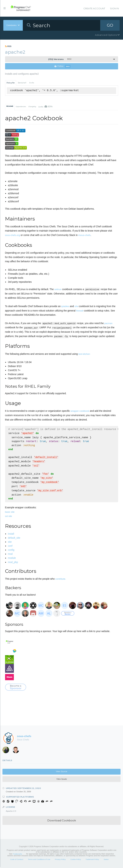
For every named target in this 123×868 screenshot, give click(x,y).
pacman (108, 323)
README (10, 106)
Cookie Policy (76, 860)
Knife (32, 83)
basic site (10, 513)
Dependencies (21, 107)
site (10, 543)
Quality (45, 106)
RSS (8, 46)
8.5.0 (60, 59)
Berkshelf (22, 83)
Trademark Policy (92, 860)
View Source (61, 773)
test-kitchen (84, 354)
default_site (14, 539)
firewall (80, 311)
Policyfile (11, 83)
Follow (62, 66)
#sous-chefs (84, 235)
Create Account (94, 8)
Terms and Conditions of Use (39, 860)
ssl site (9, 517)
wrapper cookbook (80, 411)
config (11, 551)
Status (106, 860)
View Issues (62, 780)
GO (110, 25)
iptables (65, 306)
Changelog (32, 107)
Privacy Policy (60, 860)
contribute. (61, 580)
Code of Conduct (17, 860)
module (12, 559)
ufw (76, 306)
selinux (58, 289)
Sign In (114, 8)
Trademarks (18, 855)
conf (10, 547)
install (11, 535)
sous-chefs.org (13, 235)
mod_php (13, 563)
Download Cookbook (62, 821)
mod (10, 555)
